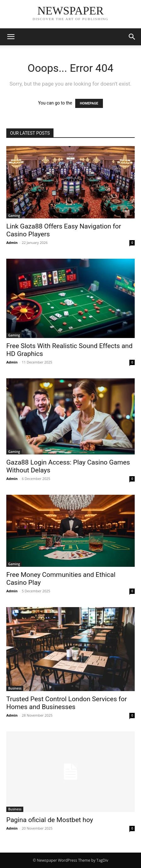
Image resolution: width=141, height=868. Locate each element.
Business (15, 688)
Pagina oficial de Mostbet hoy (50, 820)
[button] (11, 37)
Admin (12, 242)
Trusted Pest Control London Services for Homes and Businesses (67, 703)
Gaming (14, 216)
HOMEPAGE (89, 103)
